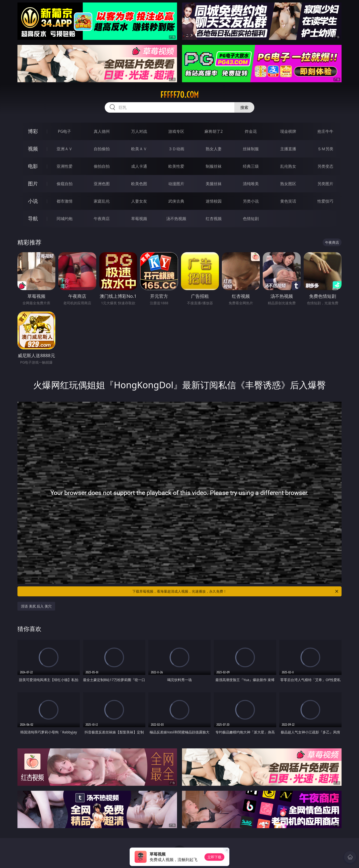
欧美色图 (139, 184)
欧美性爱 (176, 166)
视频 (33, 149)
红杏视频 (214, 219)
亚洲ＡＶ (65, 149)
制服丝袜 (214, 166)
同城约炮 (65, 219)
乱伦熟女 (288, 166)
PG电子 (64, 131)
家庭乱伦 (102, 201)
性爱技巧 (325, 201)
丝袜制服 (251, 149)
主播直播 (288, 149)
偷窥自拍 (65, 184)
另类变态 (325, 166)
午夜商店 (102, 219)
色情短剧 (251, 219)
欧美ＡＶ (139, 149)
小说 (33, 201)
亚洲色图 (102, 184)
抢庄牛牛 (325, 131)
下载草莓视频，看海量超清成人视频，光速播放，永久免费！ (236, 591)
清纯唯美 (251, 184)
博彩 (33, 131)
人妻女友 (139, 201)
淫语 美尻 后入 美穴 (36, 606)
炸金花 (251, 131)
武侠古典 (176, 201)
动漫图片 (176, 184)
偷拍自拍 (102, 166)
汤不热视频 (176, 219)
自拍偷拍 (102, 149)
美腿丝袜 (214, 184)
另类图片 (325, 184)
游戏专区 (176, 131)
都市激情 (65, 201)
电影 (33, 166)
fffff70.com (179, 95)
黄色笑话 (288, 201)
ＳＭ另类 (325, 149)
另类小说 (251, 201)
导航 (33, 218)
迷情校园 (214, 201)
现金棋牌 (288, 131)
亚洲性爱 (65, 166)
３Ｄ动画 (176, 149)
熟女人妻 (214, 149)
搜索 (244, 107)
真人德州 (102, 131)
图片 (33, 184)
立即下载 (214, 857)
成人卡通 (139, 166)
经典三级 (251, 166)
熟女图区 (288, 184)
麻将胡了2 (214, 131)
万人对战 (139, 131)
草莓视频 (139, 219)
